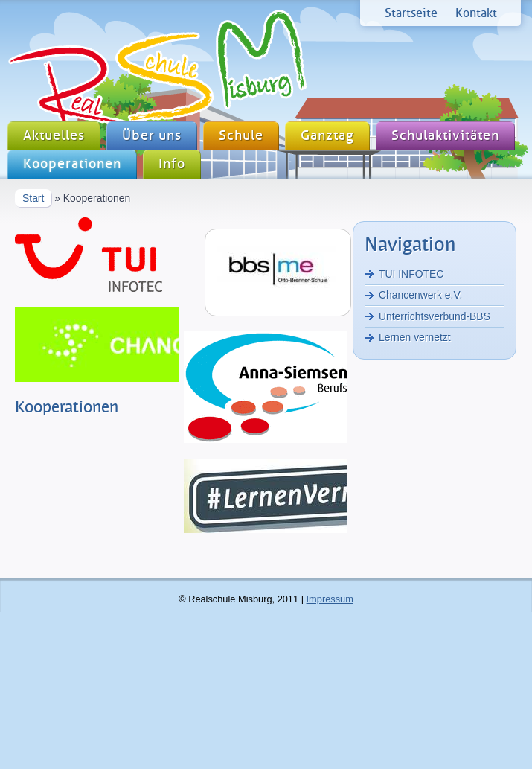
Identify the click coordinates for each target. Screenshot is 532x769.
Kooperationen (72, 164)
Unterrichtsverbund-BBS (435, 316)
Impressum (330, 599)
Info (172, 164)
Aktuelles (54, 136)
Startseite (411, 13)
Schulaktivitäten (445, 136)
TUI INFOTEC (411, 274)
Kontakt (476, 13)
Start (33, 198)
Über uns (152, 136)
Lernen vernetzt (415, 337)
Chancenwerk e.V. (420, 295)
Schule (241, 136)
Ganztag (327, 136)
